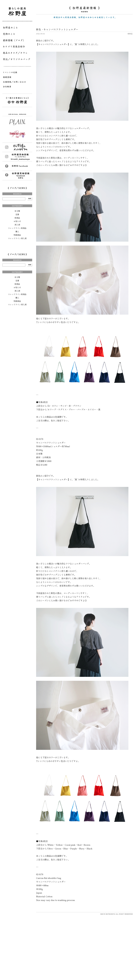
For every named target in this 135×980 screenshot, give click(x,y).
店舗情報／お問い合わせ (17, 82)
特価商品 (17, 235)
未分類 (17, 211)
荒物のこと (17, 34)
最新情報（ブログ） (17, 41)
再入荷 (17, 225)
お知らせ (17, 221)
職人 (17, 231)
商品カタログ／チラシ (17, 53)
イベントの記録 (17, 73)
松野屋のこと (17, 28)
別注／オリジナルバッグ (17, 60)
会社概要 (17, 87)
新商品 (17, 218)
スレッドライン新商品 (17, 228)
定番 (17, 214)
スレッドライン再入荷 (17, 238)
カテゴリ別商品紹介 (17, 47)
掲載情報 (17, 78)
